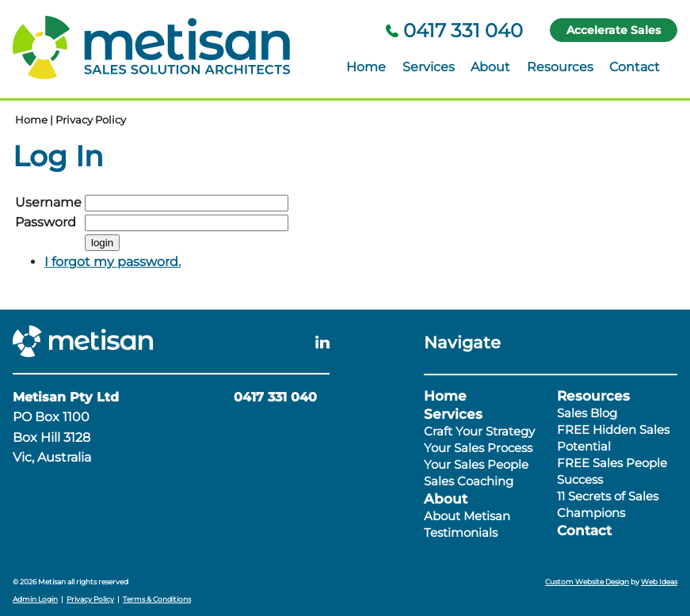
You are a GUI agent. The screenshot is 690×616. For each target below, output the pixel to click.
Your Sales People (476, 464)
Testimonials (461, 532)
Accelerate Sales (614, 30)
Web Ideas (659, 582)
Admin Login (35, 599)
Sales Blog (587, 413)
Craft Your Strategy (479, 431)
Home (366, 67)
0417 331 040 (454, 30)
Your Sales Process (478, 448)
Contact (635, 67)
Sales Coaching (469, 481)
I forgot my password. (112, 262)
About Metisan (467, 516)
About (490, 67)
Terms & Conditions (157, 599)
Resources (560, 67)
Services (429, 67)
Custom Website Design (587, 582)
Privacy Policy (91, 120)
